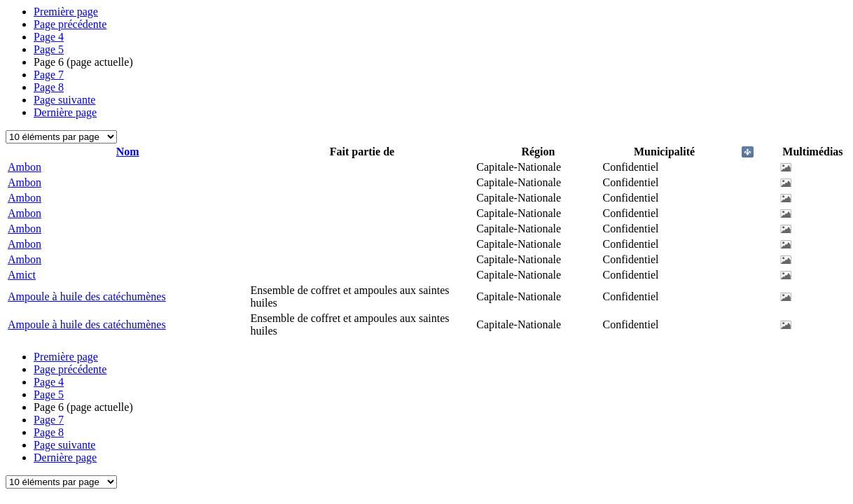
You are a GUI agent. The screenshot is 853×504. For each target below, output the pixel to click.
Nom (128, 152)
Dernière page (65, 112)
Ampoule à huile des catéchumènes (87, 296)
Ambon (25, 167)
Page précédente (70, 24)
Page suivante (64, 100)
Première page (66, 12)
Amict (22, 275)
